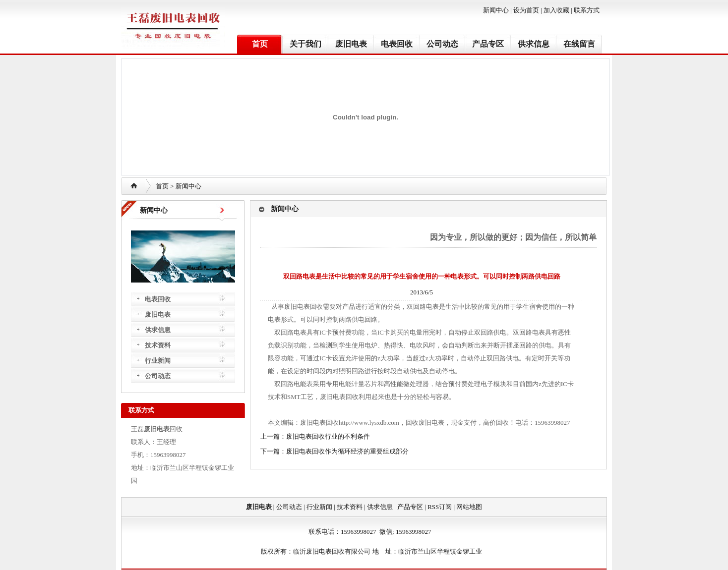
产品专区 (488, 44)
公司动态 (442, 44)
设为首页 (526, 10)
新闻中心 (496, 10)
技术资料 (158, 345)
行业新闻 (158, 361)
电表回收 (397, 44)
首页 (260, 44)
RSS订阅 (440, 507)
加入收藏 (556, 10)
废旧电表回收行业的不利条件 (328, 436)
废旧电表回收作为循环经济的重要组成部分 (347, 451)
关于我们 (305, 44)
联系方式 (587, 10)
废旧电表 (351, 44)
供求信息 (534, 44)
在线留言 (579, 44)
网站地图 (469, 507)
